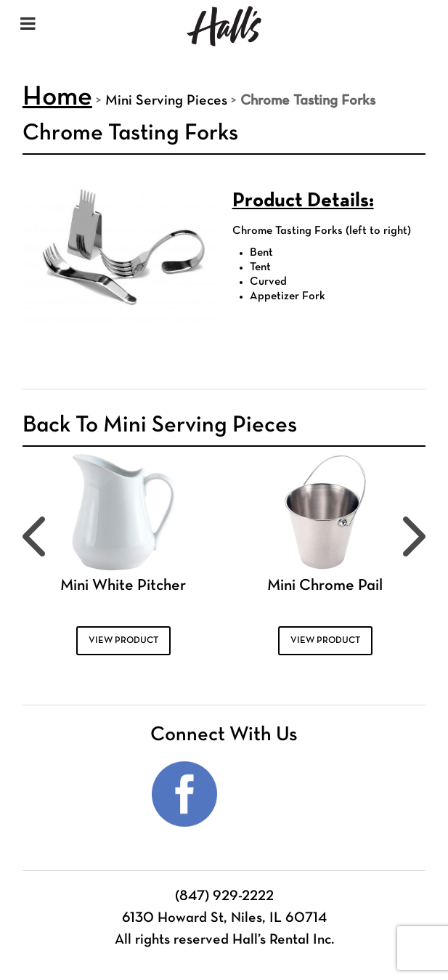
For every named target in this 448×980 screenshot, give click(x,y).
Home (57, 98)
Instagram (264, 794)
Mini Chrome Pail (325, 586)
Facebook (184, 794)
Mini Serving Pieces (166, 101)
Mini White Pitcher (123, 586)
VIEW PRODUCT (123, 641)
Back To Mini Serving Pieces (160, 426)
